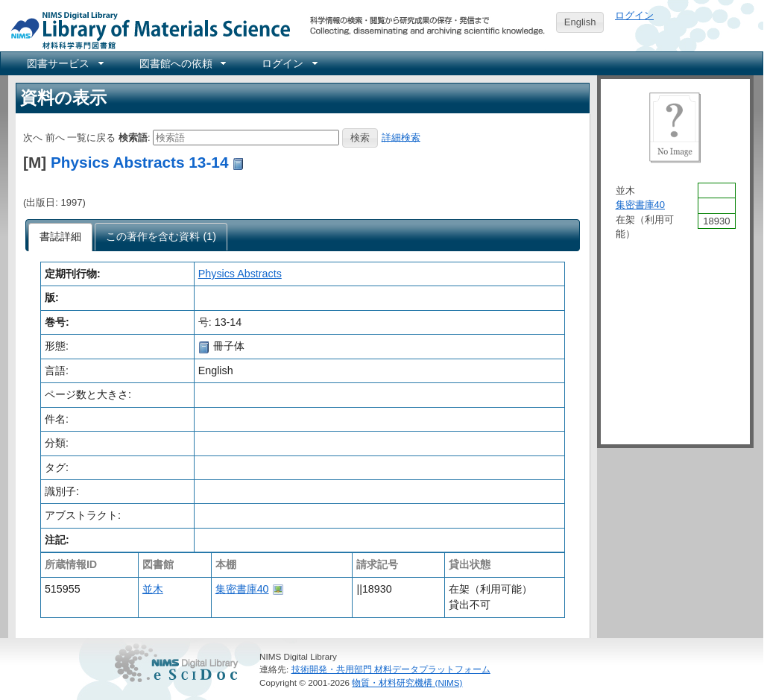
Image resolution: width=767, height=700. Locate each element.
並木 (153, 589)
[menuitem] (64, 63)
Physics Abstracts (240, 274)
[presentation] (61, 237)
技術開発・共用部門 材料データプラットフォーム (391, 669)
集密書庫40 (242, 589)
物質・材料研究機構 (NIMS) (407, 682)
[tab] (61, 237)
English (580, 22)
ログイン (634, 15)
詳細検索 (401, 137)
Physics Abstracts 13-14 (140, 162)
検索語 (133, 137)
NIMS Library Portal (146, 29)
